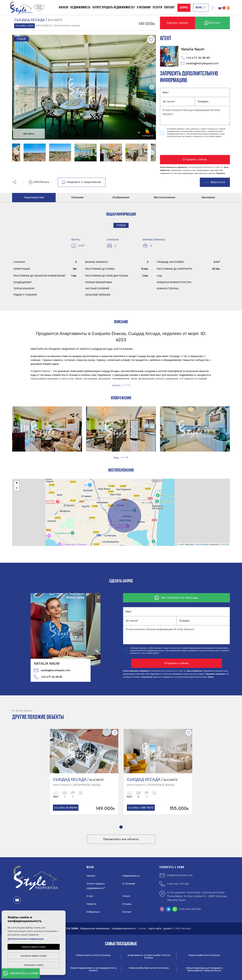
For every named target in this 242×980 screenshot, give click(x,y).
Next (153, 87)
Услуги (157, 8)
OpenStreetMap (202, 544)
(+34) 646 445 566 (190, 909)
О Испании (144, 8)
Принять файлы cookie (34, 947)
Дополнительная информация (26, 939)
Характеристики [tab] (34, 197)
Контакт (170, 8)
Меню (201, 8)
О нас (90, 896)
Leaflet (181, 544)
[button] (14, 182)
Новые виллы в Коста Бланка (93, 955)
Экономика (208, 197)
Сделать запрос (178, 23)
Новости (91, 904)
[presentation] (178, 147)
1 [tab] (121, 827)
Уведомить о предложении (82, 182)
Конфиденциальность (124, 929)
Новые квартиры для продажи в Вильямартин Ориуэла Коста (204, 969)
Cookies (142, 929)
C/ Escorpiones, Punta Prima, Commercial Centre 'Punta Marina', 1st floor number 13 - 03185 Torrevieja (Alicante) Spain (197, 896)
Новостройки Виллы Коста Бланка (149, 968)
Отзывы (127, 904)
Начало (64, 8)
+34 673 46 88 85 (196, 58)
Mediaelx (186, 929)
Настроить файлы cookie (34, 956)
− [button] (17, 488)
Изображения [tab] (121, 197)
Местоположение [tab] (165, 197)
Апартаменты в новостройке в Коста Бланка (149, 956)
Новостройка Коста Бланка (204, 955)
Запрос (184, 8)
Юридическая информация (95, 929)
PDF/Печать (39, 182)
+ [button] (17, 483)
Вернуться (215, 182)
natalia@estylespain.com (200, 63)
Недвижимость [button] (80, 8)
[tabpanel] (84, 772)
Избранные (93, 912)
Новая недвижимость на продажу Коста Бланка (93, 969)
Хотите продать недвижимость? (114, 8)
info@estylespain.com (180, 875)
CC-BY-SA (224, 544)
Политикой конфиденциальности (150, 651)
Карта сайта (155, 929)
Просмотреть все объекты (121, 839)
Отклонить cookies (34, 965)
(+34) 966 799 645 (178, 884)
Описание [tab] (77, 197)
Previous (15, 87)
